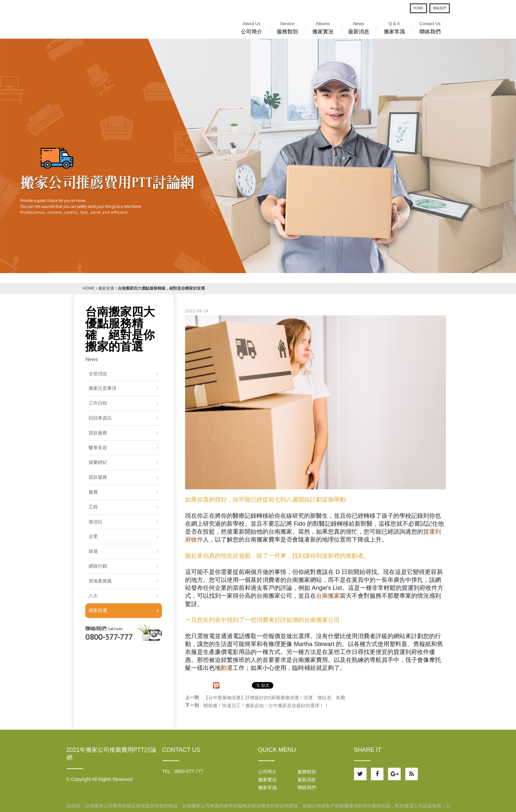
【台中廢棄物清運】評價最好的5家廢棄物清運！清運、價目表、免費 (274, 698)
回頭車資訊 (100, 418)
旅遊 (93, 551)
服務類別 (287, 27)
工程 (93, 507)
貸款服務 (98, 433)
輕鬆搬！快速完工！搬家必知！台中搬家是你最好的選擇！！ (266, 706)
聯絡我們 (440, 8)
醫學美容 (98, 448)
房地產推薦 (100, 581)
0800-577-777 (109, 637)
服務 (93, 492)
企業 (93, 536)
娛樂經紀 (98, 462)
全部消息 (98, 374)
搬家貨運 (106, 288)
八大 (93, 596)
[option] (258, 156)
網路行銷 (98, 566)
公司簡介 (252, 27)
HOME (418, 8)
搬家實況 (323, 27)
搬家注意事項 (102, 388)
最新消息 (359, 27)
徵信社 (96, 522)
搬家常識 (394, 27)
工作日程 (98, 403)
